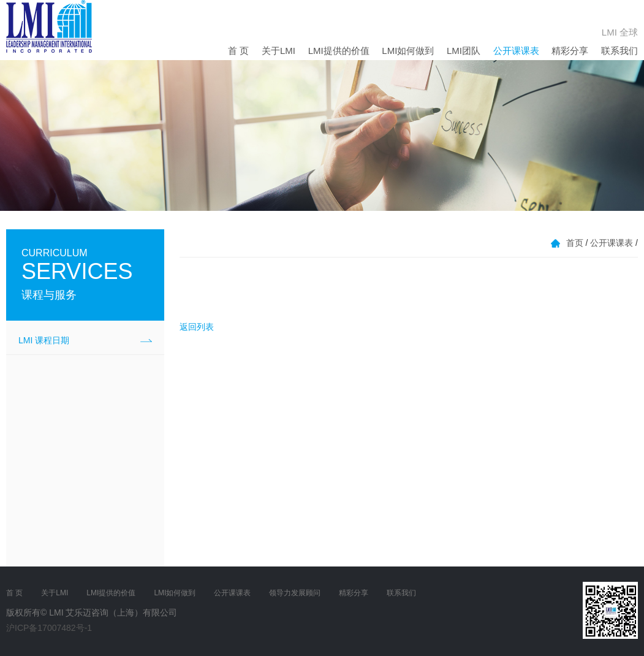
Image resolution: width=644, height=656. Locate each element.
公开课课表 (516, 51)
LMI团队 (464, 51)
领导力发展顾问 (295, 593)
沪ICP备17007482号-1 (49, 628)
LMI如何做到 (408, 51)
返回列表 (197, 327)
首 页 (238, 51)
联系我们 (619, 51)
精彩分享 (570, 51)
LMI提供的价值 (339, 51)
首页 (575, 243)
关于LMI (278, 51)
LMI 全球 (620, 32)
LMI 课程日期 (44, 340)
